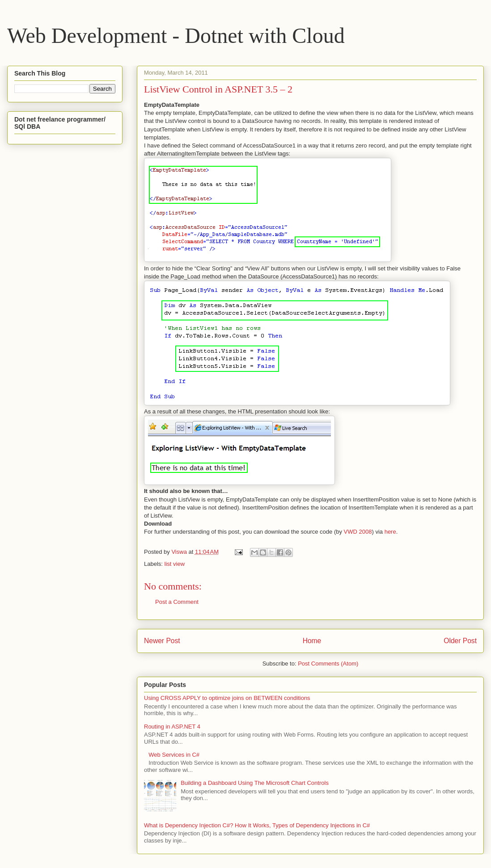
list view (175, 564)
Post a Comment (177, 602)
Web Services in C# (174, 755)
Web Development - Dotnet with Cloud (176, 36)
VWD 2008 (358, 532)
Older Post (460, 641)
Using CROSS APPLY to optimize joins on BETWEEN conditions (227, 698)
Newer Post (162, 641)
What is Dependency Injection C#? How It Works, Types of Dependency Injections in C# (257, 825)
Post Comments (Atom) (328, 664)
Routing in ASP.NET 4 (172, 727)
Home (312, 641)
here (390, 532)
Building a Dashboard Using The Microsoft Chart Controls (255, 783)
